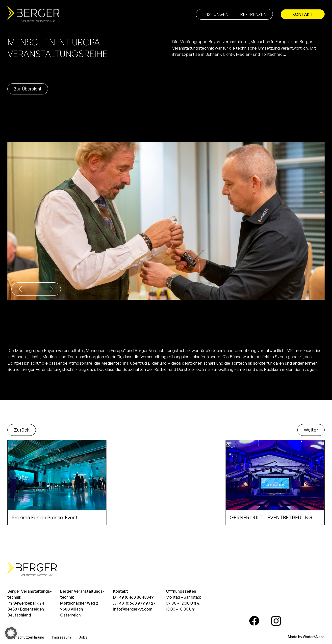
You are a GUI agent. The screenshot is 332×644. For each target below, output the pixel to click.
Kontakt (302, 14)
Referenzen (252, 14)
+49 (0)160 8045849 (135, 597)
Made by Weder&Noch (306, 637)
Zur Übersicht (28, 89)
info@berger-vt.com (133, 609)
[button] (48, 289)
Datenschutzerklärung (26, 637)
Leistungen (214, 14)
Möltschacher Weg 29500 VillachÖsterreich (79, 609)
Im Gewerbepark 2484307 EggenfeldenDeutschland (26, 609)
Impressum (61, 637)
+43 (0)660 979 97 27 (136, 603)
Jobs (83, 637)
